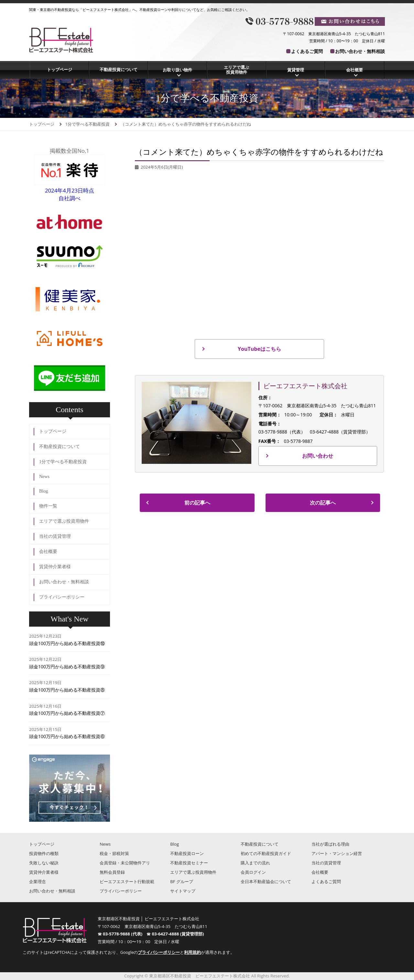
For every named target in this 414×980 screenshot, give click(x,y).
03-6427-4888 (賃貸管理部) (178, 934)
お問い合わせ (318, 456)
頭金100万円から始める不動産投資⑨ (67, 667)
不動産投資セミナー (189, 863)
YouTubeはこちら (259, 349)
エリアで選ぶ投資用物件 (236, 70)
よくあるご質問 (307, 51)
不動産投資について (119, 69)
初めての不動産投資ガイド (266, 853)
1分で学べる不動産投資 (63, 462)
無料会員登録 (112, 872)
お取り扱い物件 (177, 70)
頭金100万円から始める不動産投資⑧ (67, 690)
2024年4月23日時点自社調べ (70, 191)
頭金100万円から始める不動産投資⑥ (67, 736)
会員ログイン (253, 872)
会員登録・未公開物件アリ (125, 863)
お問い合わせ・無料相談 (360, 51)
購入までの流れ (255, 863)
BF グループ (182, 881)
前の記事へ (197, 503)
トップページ (60, 69)
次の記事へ (323, 503)
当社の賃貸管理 (55, 536)
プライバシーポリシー (62, 597)
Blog (44, 491)
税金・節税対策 (114, 853)
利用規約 (192, 952)
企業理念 (38, 881)
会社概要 (354, 70)
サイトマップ (183, 891)
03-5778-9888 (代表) (125, 934)
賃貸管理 (296, 70)
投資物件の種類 (44, 853)
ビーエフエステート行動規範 (127, 881)
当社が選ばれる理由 (330, 844)
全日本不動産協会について (266, 881)
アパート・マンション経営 (337, 853)
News (44, 477)
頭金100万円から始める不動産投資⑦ (67, 713)
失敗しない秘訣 (44, 863)
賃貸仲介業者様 (55, 567)
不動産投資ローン (187, 853)
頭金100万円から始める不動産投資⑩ (67, 643)
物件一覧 (48, 506)
